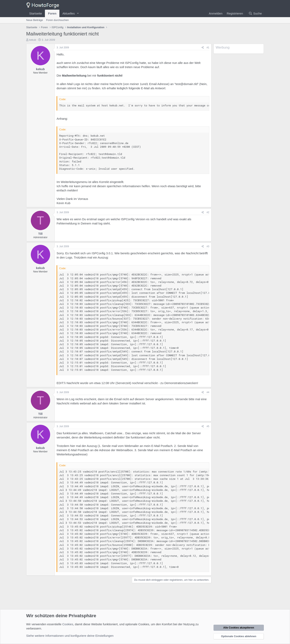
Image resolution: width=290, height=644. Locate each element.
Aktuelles (69, 13)
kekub (33, 40)
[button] (78, 13)
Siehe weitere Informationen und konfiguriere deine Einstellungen (70, 636)
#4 (208, 392)
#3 (208, 246)
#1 (208, 48)
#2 (208, 212)
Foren (52, 13)
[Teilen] (203, 48)
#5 (208, 426)
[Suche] (255, 13)
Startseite (36, 13)
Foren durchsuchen (57, 20)
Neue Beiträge (35, 20)
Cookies (68, 624)
